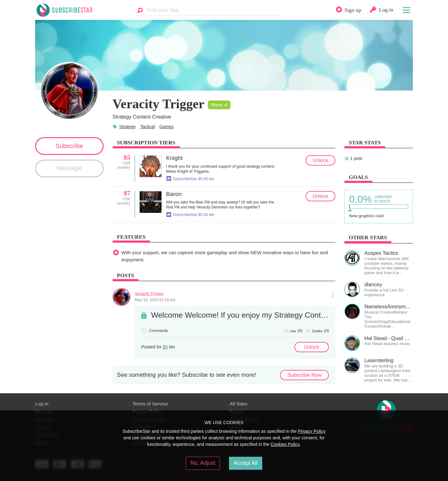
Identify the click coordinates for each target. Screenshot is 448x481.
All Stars (239, 404)
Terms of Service (150, 404)
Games (166, 127)
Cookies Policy (285, 444)
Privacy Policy (312, 431)
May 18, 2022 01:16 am (155, 300)
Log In (42, 404)
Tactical (147, 127)
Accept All (246, 463)
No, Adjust (203, 463)
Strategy (127, 127)
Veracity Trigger (149, 294)
